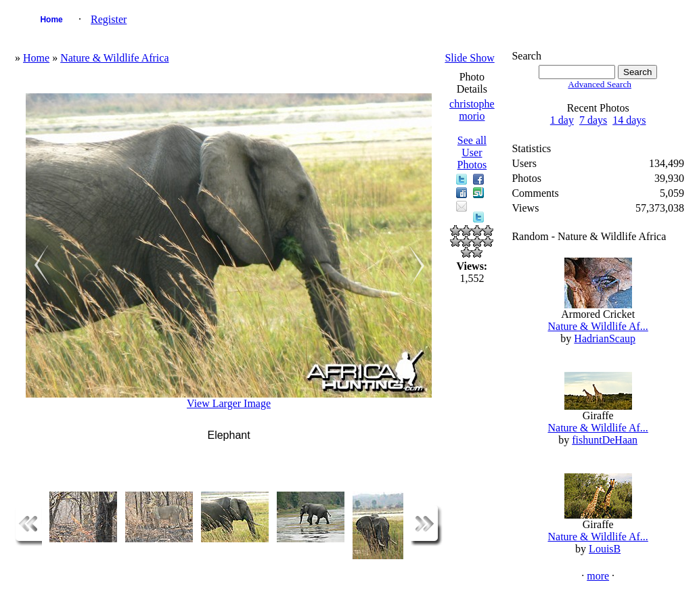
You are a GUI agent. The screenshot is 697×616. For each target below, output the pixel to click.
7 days (593, 120)
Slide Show (469, 58)
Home (51, 20)
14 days (629, 120)
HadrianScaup (605, 338)
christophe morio (472, 110)
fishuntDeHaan (605, 440)
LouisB (605, 549)
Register (109, 19)
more (598, 576)
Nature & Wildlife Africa (114, 58)
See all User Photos (472, 152)
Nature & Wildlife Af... (598, 326)
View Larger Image (229, 403)
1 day (562, 120)
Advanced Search (600, 84)
